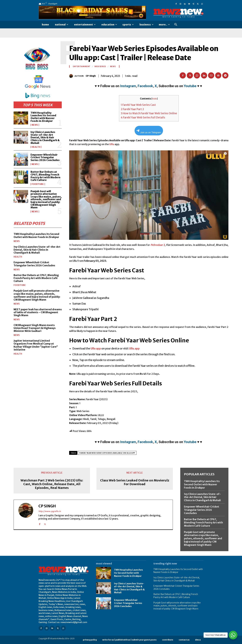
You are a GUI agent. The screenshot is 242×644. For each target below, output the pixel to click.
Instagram (128, 86)
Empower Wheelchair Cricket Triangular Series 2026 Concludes (45, 157)
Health (36, 147)
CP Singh (91, 76)
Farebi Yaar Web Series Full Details (143, 118)
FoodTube (38, 184)
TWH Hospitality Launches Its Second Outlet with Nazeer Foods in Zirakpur (43, 117)
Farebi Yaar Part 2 (132, 109)
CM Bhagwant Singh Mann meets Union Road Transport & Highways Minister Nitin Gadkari (35, 328)
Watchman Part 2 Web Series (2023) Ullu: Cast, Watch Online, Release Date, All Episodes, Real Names (52, 484)
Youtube (190, 86)
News (35, 125)
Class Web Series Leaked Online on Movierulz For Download (135, 482)
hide (154, 99)
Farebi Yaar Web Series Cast (138, 105)
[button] (176, 25)
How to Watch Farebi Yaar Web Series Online (149, 113)
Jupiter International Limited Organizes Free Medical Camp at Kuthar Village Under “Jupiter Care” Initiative (36, 345)
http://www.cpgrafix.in (50, 511)
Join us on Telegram (149, 132)
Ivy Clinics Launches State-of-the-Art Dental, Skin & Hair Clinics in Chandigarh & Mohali (45, 137)
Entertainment (82, 66)
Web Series (100, 66)
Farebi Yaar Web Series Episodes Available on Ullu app (107, 453)
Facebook (145, 86)
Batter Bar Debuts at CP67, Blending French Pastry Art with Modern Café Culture (45, 176)
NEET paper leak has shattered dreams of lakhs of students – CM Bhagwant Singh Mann (38, 312)
